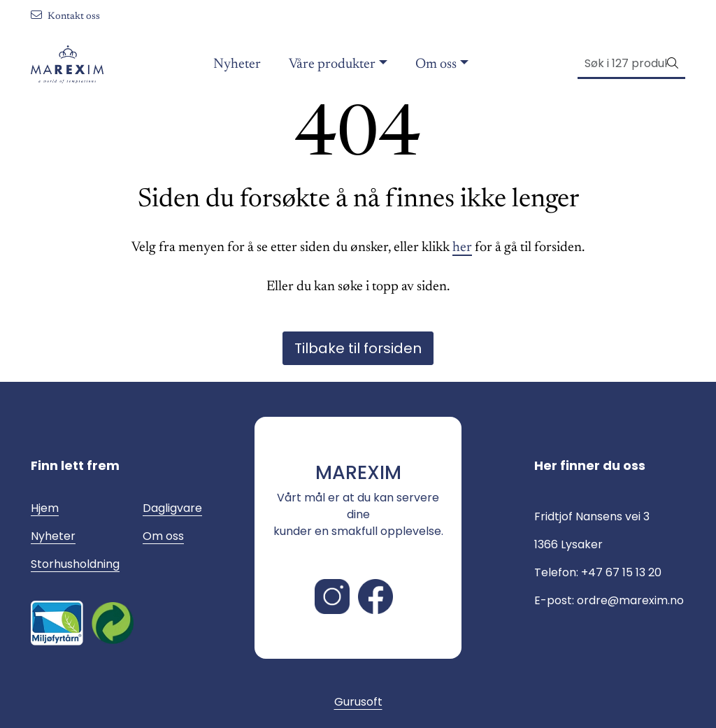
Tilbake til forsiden (358, 348)
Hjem (45, 508)
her (462, 248)
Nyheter (237, 64)
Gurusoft (358, 702)
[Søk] (623, 64)
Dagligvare (172, 508)
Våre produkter (332, 64)
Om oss (436, 64)
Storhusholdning (75, 564)
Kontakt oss (65, 17)
